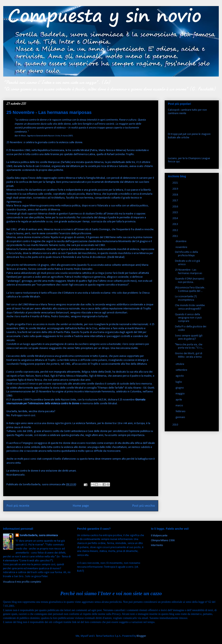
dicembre (181, 241)
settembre (182, 370)
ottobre (180, 364)
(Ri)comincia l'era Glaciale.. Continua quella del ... (190, 289)
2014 (175, 218)
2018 (175, 195)
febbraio (181, 411)
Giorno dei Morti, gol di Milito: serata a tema (189, 355)
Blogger (141, 636)
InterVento (157, 545)
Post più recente (18, 506)
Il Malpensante (159, 536)
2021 (175, 183)
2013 (175, 224)
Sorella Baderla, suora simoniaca (39, 535)
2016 (175, 207)
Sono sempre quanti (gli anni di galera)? (189, 337)
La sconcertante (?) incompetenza (186, 298)
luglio (179, 382)
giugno (180, 388)
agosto (180, 376)
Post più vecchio (144, 506)
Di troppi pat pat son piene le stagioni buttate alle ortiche (189, 136)
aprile (179, 400)
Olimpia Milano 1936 (163, 541)
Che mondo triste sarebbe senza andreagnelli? (190, 307)
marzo (180, 406)
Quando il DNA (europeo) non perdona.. (190, 281)
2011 (175, 236)
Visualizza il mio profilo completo (22, 582)
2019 (175, 189)
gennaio (181, 417)
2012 (175, 230)
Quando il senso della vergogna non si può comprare (188, 318)
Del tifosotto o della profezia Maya (186, 254)
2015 (175, 213)
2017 (175, 201)
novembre (182, 247)
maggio (180, 394)
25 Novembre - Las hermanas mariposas (189, 272)
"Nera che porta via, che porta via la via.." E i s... (189, 346)
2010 (175, 425)
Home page (81, 506)
